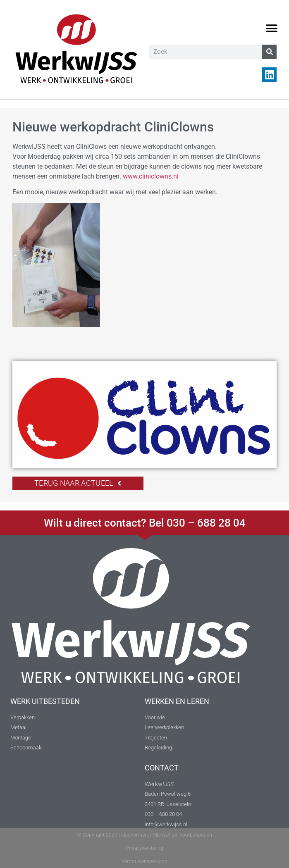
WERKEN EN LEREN (177, 701)
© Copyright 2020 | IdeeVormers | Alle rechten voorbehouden (145, 835)
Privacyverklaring (145, 848)
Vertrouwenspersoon (144, 861)
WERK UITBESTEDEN (45, 701)
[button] (271, 29)
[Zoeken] (269, 52)
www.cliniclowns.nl (151, 176)
